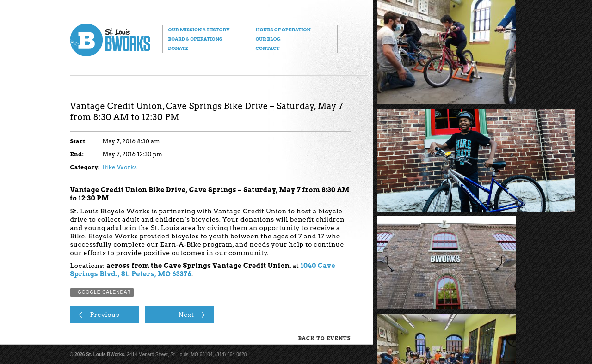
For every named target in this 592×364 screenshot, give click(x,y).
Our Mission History (199, 30)
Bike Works (120, 167)
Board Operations (195, 39)
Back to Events (324, 338)
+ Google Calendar (102, 292)
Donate (178, 48)
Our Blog (268, 39)
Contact (267, 48)
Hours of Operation (283, 30)
